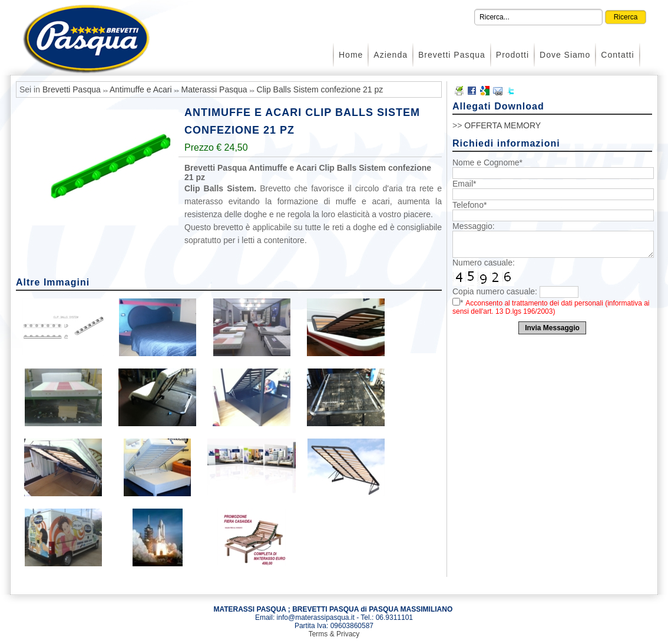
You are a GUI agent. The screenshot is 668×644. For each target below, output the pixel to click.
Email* (464, 184)
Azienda (391, 55)
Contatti (617, 55)
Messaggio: (474, 226)
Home (351, 55)
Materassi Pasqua (214, 89)
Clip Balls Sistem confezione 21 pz (320, 89)
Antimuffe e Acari (141, 89)
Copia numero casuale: (495, 291)
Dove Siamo (565, 55)
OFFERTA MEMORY (502, 125)
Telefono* (469, 205)
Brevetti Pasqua (452, 55)
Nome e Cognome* (487, 162)
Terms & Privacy (334, 634)
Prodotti (512, 55)
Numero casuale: (484, 263)
